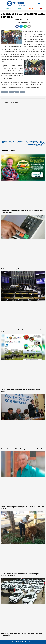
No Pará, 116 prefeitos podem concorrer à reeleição (18, 269)
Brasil (19, 22)
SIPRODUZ (23, 92)
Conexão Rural (4, 92)
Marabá (20, 8)
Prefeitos (17, 92)
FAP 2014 (11, 92)
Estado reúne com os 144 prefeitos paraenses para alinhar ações (22, 449)
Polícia (31, 8)
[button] (17, 26)
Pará (41, 8)
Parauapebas (7, 8)
